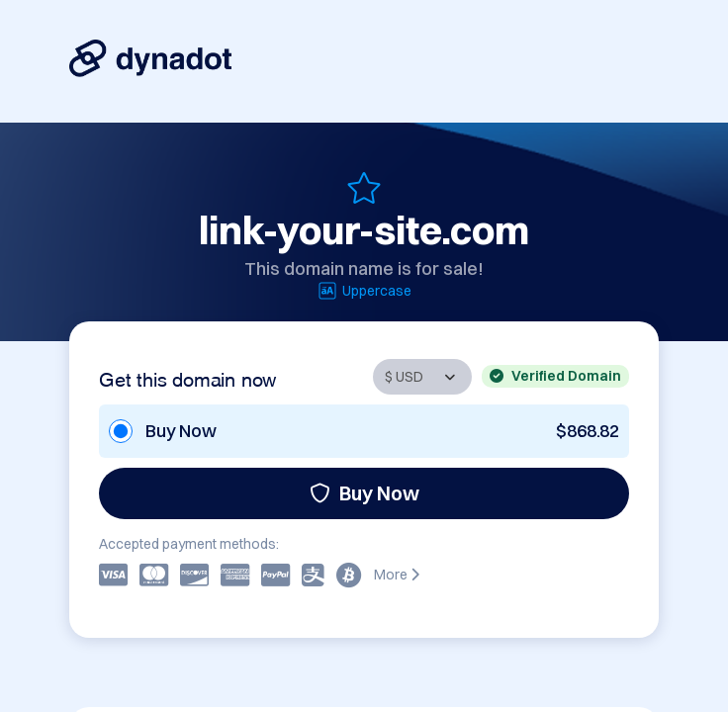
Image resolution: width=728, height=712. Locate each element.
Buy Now (364, 493)
